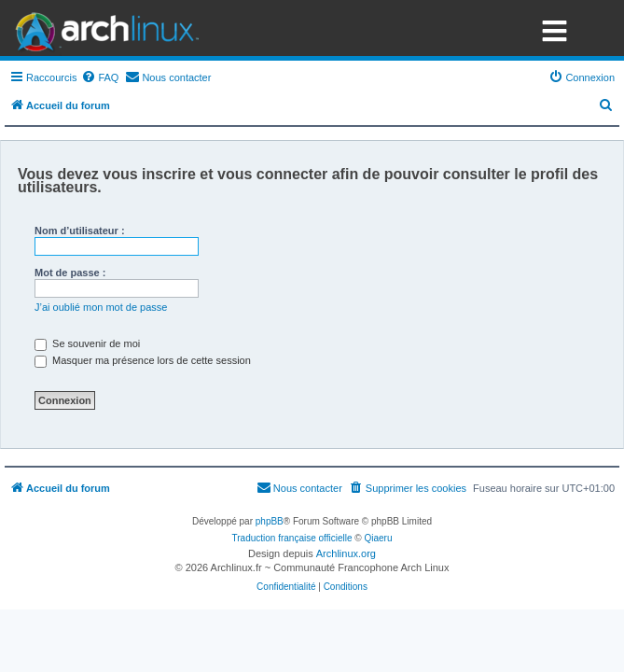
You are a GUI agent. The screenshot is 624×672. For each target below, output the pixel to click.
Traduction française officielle (292, 538)
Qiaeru (378, 538)
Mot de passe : (70, 273)
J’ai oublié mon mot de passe (101, 307)
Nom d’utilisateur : (80, 231)
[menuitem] (100, 77)
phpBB (270, 521)
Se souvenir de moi (87, 343)
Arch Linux (103, 28)
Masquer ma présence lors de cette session (143, 360)
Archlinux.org (346, 553)
